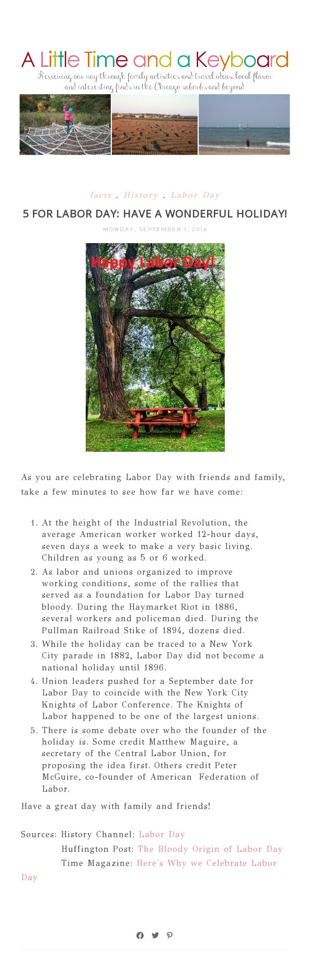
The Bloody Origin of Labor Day (210, 849)
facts (103, 195)
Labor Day (196, 195)
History (143, 195)
